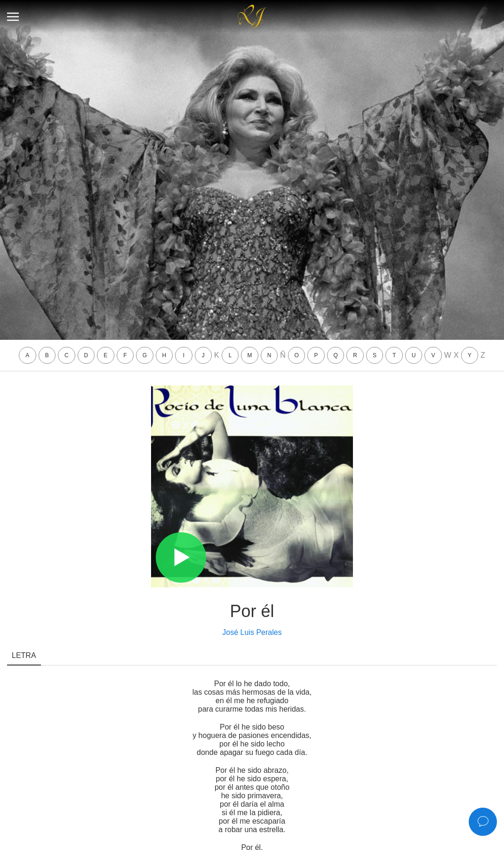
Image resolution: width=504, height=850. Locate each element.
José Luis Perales (252, 632)
